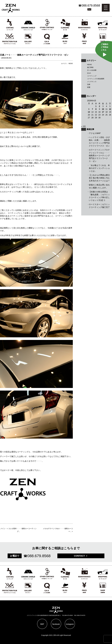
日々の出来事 (92, 70)
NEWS (89, 65)
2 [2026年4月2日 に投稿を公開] (99, 106)
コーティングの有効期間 (96, 79)
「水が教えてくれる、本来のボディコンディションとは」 (99, 168)
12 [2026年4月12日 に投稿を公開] (110, 109)
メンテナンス (92, 82)
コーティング (92, 76)
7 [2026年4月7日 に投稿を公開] (92, 109)
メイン (3, 529)
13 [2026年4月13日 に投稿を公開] (89, 112)
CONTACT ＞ (81, 556)
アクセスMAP (95, 133)
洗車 (89, 84)
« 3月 (83, 126)
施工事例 (90, 67)
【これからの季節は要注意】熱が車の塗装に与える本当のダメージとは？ (99, 178)
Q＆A (89, 73)
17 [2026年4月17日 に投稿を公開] (103, 112)
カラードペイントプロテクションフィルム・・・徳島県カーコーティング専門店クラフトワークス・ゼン (99, 156)
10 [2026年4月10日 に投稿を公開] (103, 109)
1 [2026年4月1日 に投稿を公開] (96, 106)
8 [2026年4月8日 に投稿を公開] (96, 109)
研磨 (89, 87)
